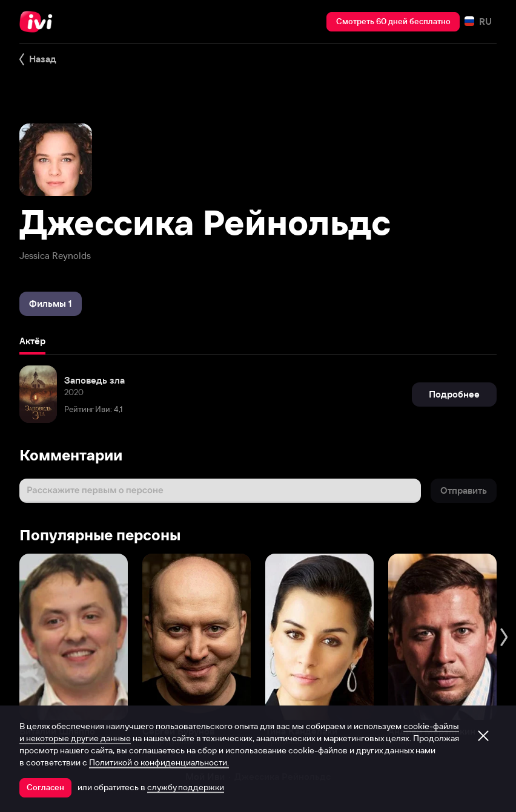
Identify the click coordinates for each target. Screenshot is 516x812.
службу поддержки (186, 787)
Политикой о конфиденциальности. (159, 762)
